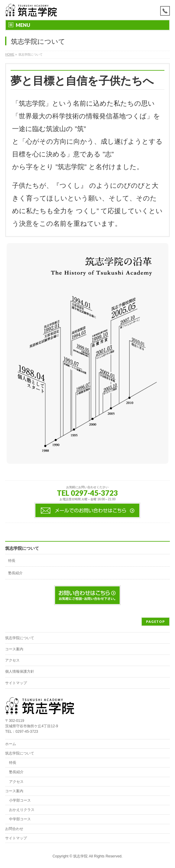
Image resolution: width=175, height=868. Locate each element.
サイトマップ (16, 683)
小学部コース (20, 800)
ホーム (11, 744)
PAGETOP (156, 621)
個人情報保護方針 (20, 671)
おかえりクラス (22, 810)
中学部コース (20, 819)
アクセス (12, 660)
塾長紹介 (15, 573)
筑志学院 (80, 856)
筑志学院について (22, 548)
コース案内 (14, 649)
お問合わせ (14, 829)
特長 (12, 561)
